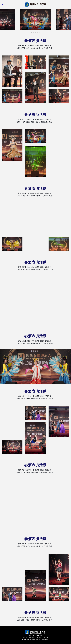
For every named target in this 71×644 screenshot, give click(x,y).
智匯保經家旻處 (35, 640)
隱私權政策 (45, 640)
